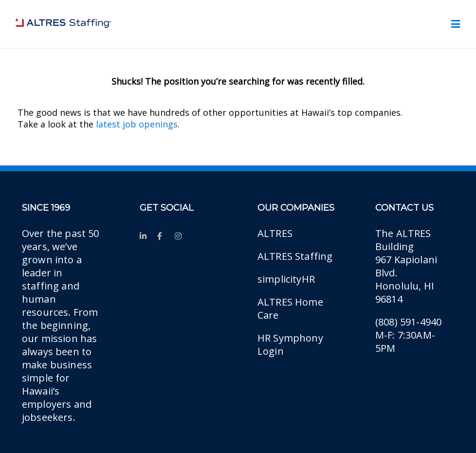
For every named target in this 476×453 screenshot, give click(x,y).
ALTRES (275, 233)
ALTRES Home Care (290, 308)
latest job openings (137, 124)
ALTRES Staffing (295, 256)
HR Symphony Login (290, 344)
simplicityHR (286, 279)
